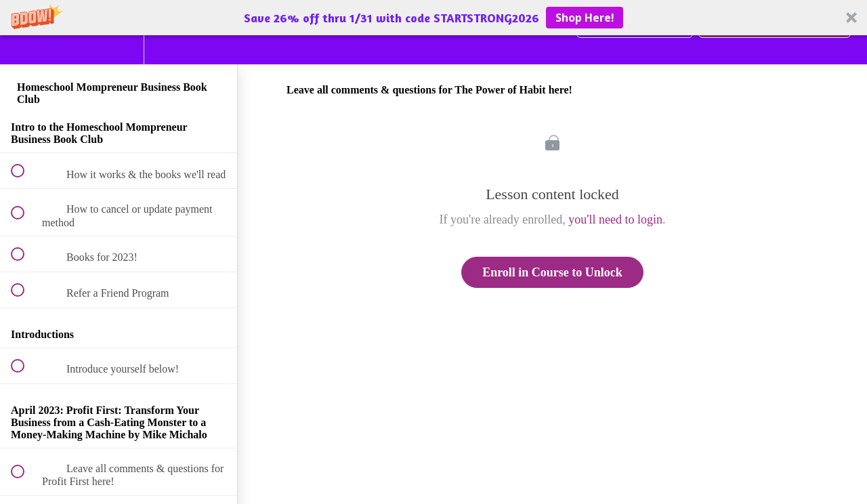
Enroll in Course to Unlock (552, 272)
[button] (433, 18)
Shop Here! (585, 18)
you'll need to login (615, 219)
